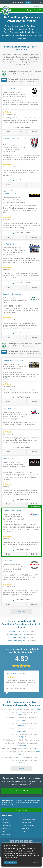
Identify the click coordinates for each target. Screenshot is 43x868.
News (3, 832)
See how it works (21, 810)
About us (4, 820)
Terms (24, 832)
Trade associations (28, 820)
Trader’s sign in (37, 6)
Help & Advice (6, 826)
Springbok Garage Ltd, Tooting (16, 674)
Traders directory (28, 826)
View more (22, 612)
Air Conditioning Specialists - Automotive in (21, 709)
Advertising (5, 823)
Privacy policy (27, 823)
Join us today (22, 791)
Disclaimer (26, 829)
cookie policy (35, 855)
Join (27, 2)
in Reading (21, 631)
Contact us (5, 829)
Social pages (6, 834)
